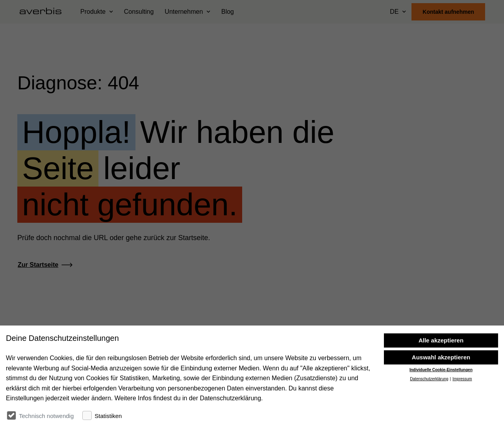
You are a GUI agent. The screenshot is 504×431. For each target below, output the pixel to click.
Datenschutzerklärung (429, 412)
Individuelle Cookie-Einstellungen (441, 403)
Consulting (139, 12)
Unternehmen (184, 12)
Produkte (93, 12)
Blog (228, 12)
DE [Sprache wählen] (394, 12)
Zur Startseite (38, 265)
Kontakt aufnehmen (448, 12)
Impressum (462, 412)
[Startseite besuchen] (44, 12)
